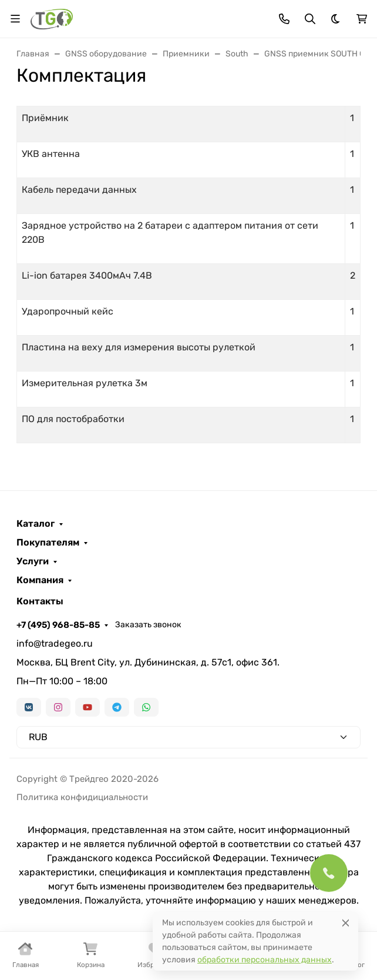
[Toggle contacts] (284, 19)
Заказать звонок (148, 625)
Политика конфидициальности (82, 797)
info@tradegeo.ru (55, 643)
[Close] (346, 923)
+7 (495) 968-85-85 (58, 625)
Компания (40, 580)
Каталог (36, 524)
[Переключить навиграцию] (15, 19)
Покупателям (48, 543)
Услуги (33, 561)
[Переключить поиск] (310, 19)
